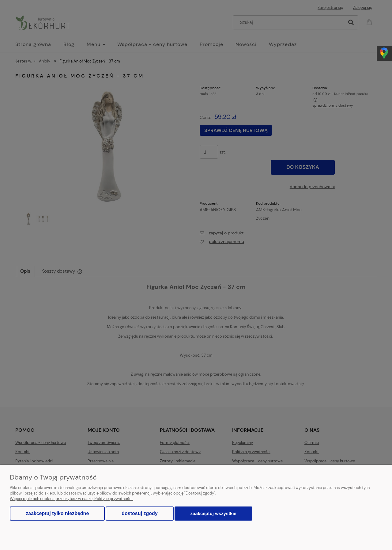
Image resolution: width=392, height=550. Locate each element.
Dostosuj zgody (139, 513)
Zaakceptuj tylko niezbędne (57, 513)
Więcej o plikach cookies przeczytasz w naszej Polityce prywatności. (72, 499)
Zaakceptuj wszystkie (213, 513)
